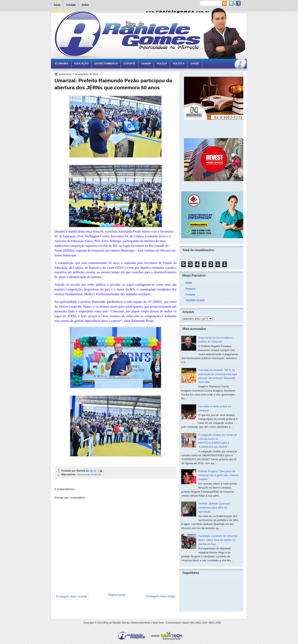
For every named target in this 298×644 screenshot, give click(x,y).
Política (179, 64)
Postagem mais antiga (160, 596)
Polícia (162, 64)
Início (57, 5)
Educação (81, 64)
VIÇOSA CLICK (195, 300)
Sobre (85, 5)
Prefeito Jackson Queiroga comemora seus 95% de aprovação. (214, 508)
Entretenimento (106, 64)
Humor (146, 64)
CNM (189, 283)
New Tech (158, 623)
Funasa (190, 295)
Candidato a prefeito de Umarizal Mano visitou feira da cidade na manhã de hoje (218, 540)
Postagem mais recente (72, 596)
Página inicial (117, 595)
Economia (61, 64)
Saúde (195, 64)
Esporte (129, 64)
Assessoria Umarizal (89, 474)
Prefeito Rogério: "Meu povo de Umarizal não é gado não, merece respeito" (218, 475)
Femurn (190, 289)
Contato (71, 5)
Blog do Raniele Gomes (117, 623)
